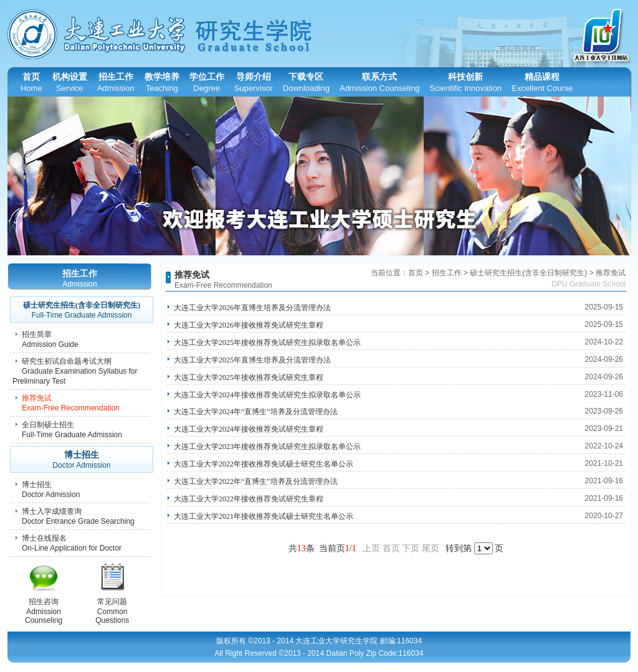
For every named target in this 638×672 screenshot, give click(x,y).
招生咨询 (44, 611)
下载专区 (306, 83)
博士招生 (82, 460)
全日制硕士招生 (81, 430)
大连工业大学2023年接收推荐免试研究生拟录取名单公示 (267, 447)
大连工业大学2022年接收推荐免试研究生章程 (249, 499)
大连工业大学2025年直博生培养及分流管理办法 (252, 360)
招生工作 (116, 83)
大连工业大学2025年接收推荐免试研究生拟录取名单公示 (267, 343)
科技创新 (466, 83)
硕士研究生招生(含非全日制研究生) (82, 310)
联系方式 (380, 83)
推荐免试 (81, 403)
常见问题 (112, 611)
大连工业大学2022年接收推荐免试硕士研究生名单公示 (264, 464)
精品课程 (542, 83)
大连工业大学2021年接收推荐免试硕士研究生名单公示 (264, 516)
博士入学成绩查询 (81, 517)
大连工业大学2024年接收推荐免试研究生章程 (249, 429)
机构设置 (70, 83)
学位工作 (207, 83)
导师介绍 (254, 83)
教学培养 (162, 83)
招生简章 (81, 340)
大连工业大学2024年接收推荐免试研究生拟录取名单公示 (267, 395)
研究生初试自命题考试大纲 (81, 371)
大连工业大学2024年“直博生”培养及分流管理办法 (256, 412)
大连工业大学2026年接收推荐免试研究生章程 (249, 325)
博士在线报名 (81, 543)
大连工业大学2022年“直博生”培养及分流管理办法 (256, 481)
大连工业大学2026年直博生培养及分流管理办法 (252, 308)
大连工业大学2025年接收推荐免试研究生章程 (249, 377)
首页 (31, 83)
